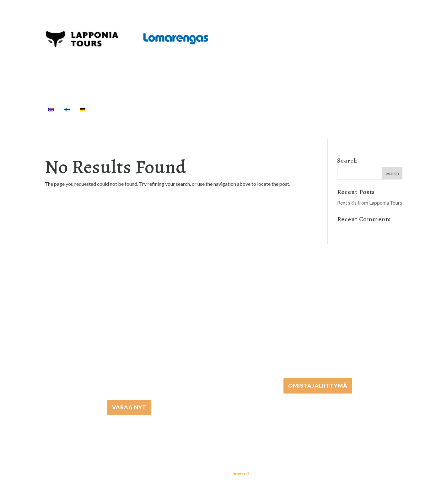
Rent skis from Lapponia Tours (370, 203)
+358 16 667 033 (129, 341)
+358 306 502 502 (318, 320)
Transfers (222, 109)
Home (103, 109)
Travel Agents (297, 109)
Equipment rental (180, 109)
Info (336, 109)
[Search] (355, 109)
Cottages (255, 109)
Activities (134, 109)
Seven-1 (241, 473)
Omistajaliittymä (318, 386)
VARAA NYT (129, 407)
